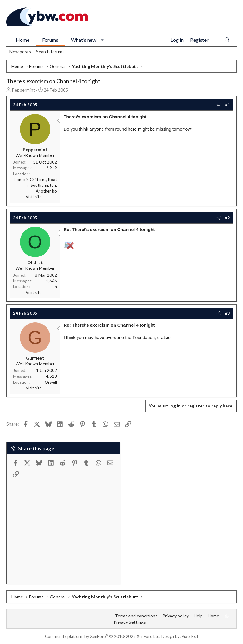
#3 (227, 313)
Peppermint (23, 90)
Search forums (50, 51)
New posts (20, 51)
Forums (50, 40)
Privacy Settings (130, 622)
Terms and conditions (136, 616)
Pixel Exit (190, 636)
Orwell (51, 382)
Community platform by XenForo (103, 636)
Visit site (34, 197)
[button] (102, 40)
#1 (227, 105)
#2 (227, 218)
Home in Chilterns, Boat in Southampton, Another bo (35, 185)
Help (198, 616)
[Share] (218, 105)
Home (23, 40)
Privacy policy (176, 616)
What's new (84, 40)
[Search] (227, 40)
